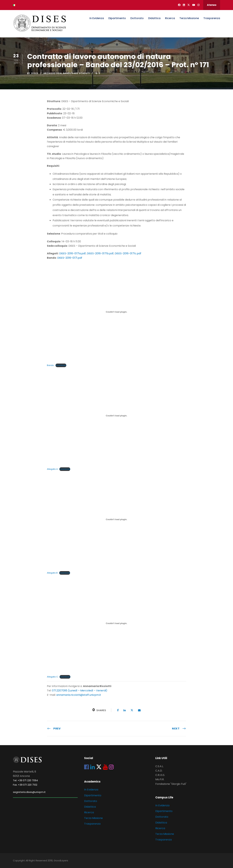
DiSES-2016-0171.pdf (70, 258)
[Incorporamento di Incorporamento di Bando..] (116, 312)
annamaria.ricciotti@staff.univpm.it (79, 695)
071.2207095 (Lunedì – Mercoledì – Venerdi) (79, 690)
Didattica (154, 18)
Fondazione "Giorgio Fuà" (171, 784)
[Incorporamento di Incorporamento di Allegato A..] (116, 416)
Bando (50, 365)
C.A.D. (159, 771)
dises (35, 73)
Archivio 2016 (53, 73)
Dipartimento (117, 18)
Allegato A (52, 469)
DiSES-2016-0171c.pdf (128, 253)
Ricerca (170, 18)
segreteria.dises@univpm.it (29, 792)
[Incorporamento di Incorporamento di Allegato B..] (116, 519)
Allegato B (52, 573)
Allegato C (52, 677)
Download (61, 365)
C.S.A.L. (159, 766)
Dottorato (137, 18)
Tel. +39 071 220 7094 (25, 780)
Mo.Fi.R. (160, 779)
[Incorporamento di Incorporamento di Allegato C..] (116, 623)
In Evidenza (97, 18)
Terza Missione (189, 18)
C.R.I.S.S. (160, 775)
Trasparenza (212, 18)
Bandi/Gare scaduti (76, 73)
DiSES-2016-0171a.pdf (72, 253)
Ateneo (212, 5)
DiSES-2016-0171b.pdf (100, 253)
